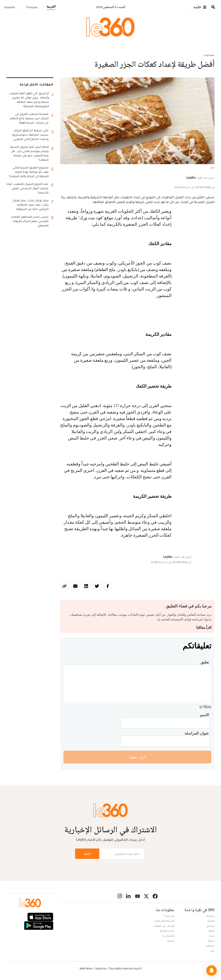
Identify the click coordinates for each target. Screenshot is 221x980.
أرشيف (170, 941)
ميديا (212, 936)
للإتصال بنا (168, 936)
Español (10, 7)
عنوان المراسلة (197, 733)
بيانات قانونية (167, 931)
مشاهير (210, 946)
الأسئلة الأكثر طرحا (164, 921)
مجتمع (211, 926)
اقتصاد (211, 921)
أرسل (87, 854)
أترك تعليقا (137, 757)
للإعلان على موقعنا (164, 926)
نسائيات (209, 55)
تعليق (205, 662)
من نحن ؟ (169, 916)
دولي (212, 951)
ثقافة (212, 931)
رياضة (211, 941)
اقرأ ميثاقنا (204, 627)
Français (32, 7)
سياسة (210, 916)
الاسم (205, 715)
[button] (212, 970)
